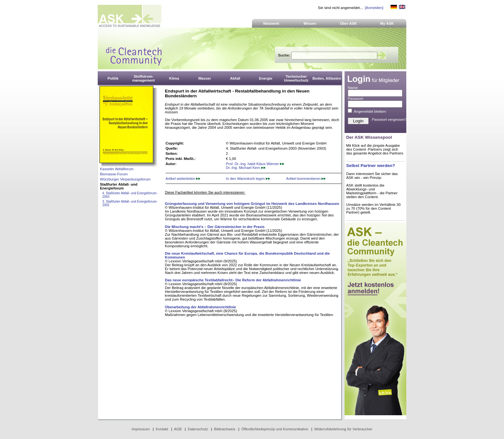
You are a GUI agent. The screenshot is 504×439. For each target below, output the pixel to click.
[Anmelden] (374, 8)
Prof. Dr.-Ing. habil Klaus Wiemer (255, 164)
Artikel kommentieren (306, 179)
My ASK (387, 23)
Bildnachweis (225, 429)
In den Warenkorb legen (248, 179)
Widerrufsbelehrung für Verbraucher (343, 429)
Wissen (310, 23)
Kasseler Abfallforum (117, 169)
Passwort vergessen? (389, 119)
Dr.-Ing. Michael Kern (246, 168)
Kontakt (162, 429)
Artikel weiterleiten (183, 179)
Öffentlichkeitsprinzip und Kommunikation (275, 429)
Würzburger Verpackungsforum (125, 179)
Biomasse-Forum (114, 174)
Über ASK (349, 23)
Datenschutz (198, 429)
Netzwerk (271, 23)
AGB (178, 429)
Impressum (141, 429)
